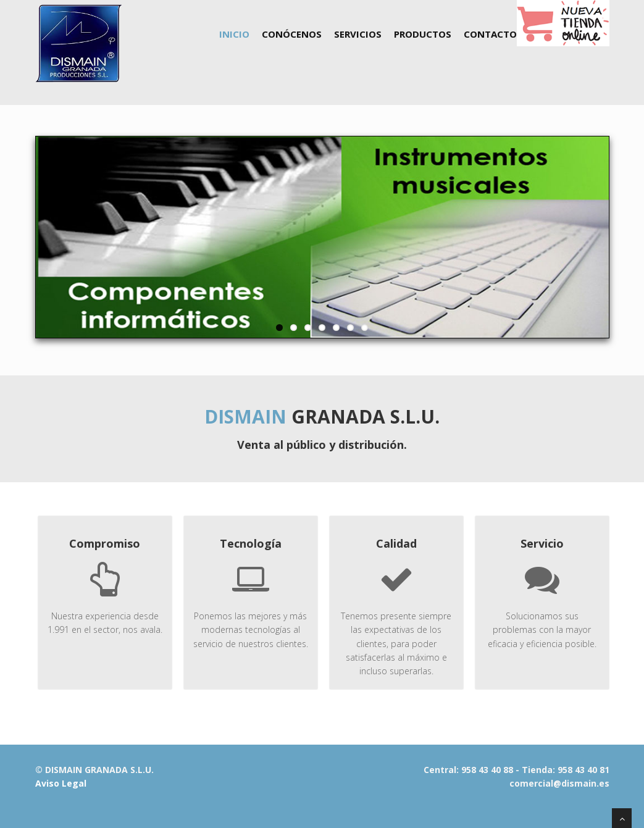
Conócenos (292, 34)
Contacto (490, 34)
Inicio (234, 34)
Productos (423, 34)
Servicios (358, 34)
